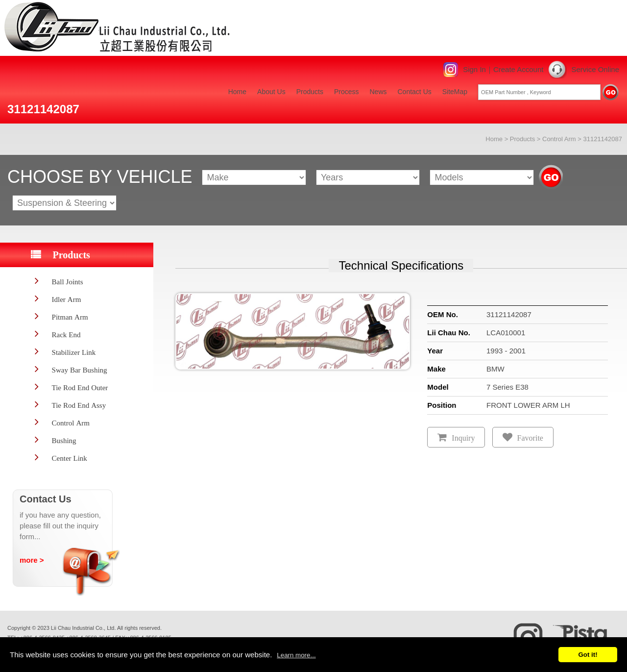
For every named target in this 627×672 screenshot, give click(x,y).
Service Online (595, 69)
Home (237, 92)
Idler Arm (67, 299)
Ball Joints (68, 282)
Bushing (64, 440)
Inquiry (463, 438)
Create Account (518, 69)
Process (347, 92)
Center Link (70, 458)
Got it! (588, 655)
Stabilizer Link (74, 352)
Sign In (474, 69)
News (378, 92)
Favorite (530, 438)
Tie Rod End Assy (79, 405)
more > (32, 560)
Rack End (66, 335)
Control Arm (559, 139)
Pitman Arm (70, 317)
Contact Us (415, 92)
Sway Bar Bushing (80, 370)
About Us (271, 92)
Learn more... (296, 655)
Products (310, 92)
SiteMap (455, 92)
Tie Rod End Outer (80, 387)
